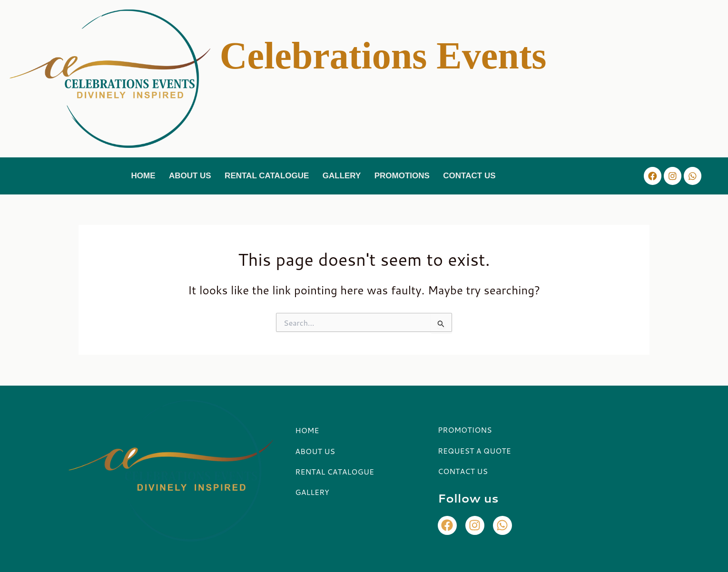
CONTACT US (471, 175)
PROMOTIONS (403, 175)
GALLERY (342, 175)
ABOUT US (189, 175)
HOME (142, 175)
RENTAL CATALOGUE (266, 175)
